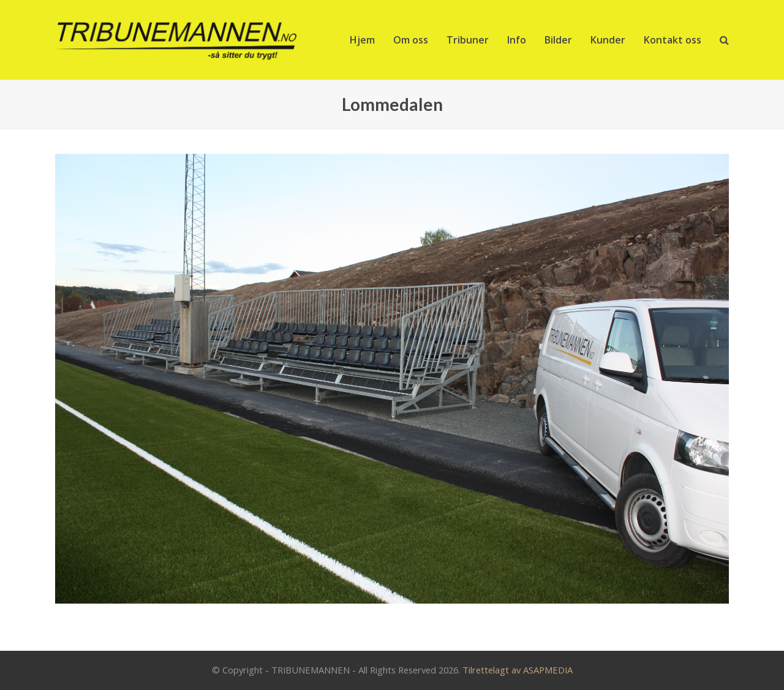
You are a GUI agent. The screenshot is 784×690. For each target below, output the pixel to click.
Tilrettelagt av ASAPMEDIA (518, 670)
